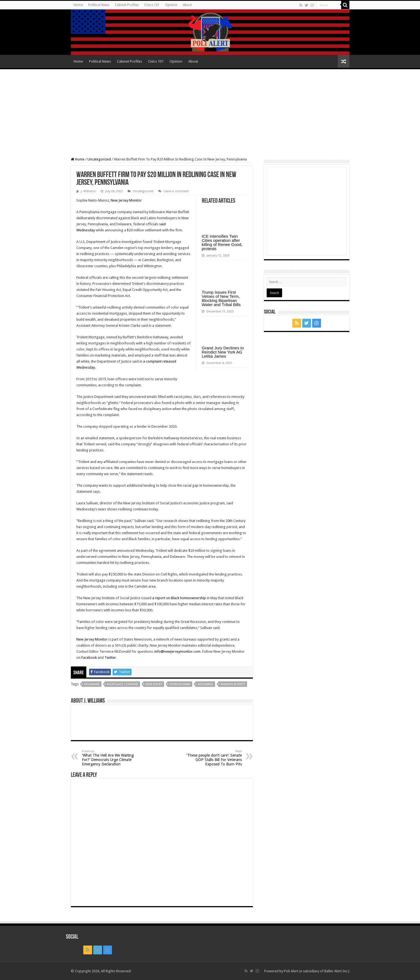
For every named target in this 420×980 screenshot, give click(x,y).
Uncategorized (99, 159)
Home (78, 5)
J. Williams (88, 191)
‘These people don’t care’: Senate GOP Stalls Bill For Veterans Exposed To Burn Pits (214, 758)
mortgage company (123, 684)
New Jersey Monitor (126, 200)
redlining (205, 684)
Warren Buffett (233, 684)
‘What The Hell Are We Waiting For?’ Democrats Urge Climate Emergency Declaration (110, 758)
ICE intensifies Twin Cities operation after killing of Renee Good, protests (222, 242)
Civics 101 (152, 5)
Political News (99, 5)
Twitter (110, 658)
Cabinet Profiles (127, 5)
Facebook (89, 658)
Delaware (92, 684)
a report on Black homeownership (179, 598)
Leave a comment (176, 191)
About (187, 5)
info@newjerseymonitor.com (177, 651)
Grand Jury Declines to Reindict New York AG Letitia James (223, 352)
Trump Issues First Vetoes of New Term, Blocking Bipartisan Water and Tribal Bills (221, 298)
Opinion (171, 5)
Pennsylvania (180, 684)
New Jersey (154, 684)
